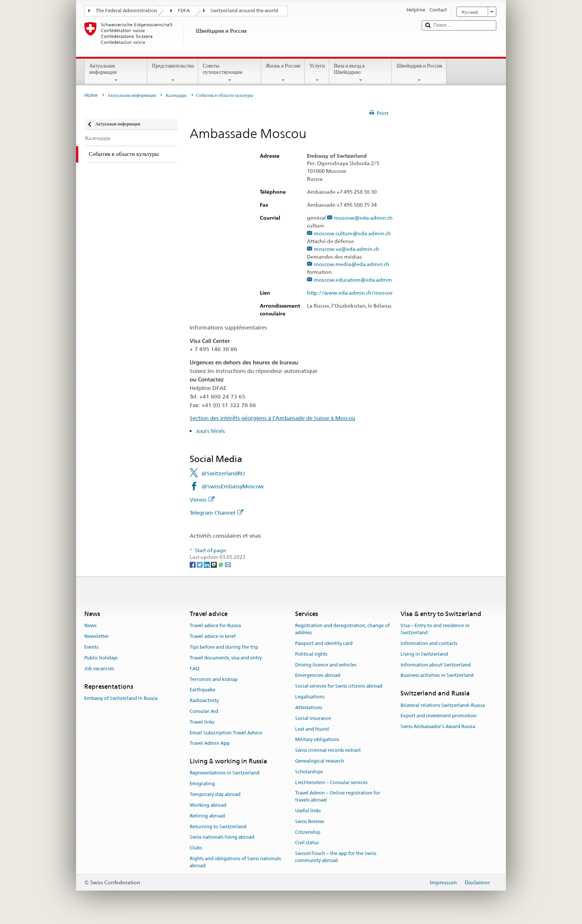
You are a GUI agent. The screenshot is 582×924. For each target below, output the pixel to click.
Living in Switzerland (424, 654)
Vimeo (202, 500)
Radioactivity (204, 700)
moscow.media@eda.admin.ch (352, 264)
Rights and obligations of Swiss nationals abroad (235, 862)
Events (91, 647)
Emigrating (202, 784)
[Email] (228, 564)
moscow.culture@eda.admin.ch (352, 234)
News (90, 626)
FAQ (194, 669)
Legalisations (310, 697)
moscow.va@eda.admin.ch (347, 249)
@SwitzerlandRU (223, 473)
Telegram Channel (216, 513)
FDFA (184, 11)
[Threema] (214, 564)
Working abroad (208, 805)
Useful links (308, 811)
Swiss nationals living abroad (222, 837)
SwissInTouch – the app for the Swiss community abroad (336, 857)
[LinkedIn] (207, 564)
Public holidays (101, 658)
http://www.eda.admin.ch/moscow (354, 293)
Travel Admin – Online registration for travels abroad (338, 797)
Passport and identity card (324, 643)
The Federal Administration (126, 11)
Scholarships (309, 772)
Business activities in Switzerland (437, 676)
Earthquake (202, 690)
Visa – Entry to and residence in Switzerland (435, 629)
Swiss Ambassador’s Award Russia (438, 726)
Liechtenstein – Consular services (331, 782)
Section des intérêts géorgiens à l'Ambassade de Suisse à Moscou (272, 418)
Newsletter (97, 637)
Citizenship (308, 832)
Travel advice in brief (213, 637)
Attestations (309, 707)
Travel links (202, 722)
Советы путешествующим (230, 73)
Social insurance (313, 718)
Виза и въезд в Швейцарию (361, 73)
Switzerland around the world (244, 11)
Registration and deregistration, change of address (342, 629)
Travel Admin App (210, 743)
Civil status (307, 843)
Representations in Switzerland (225, 773)
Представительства (173, 73)
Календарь (176, 95)
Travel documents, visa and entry (226, 658)
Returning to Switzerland (218, 827)
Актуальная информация (116, 73)
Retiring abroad (207, 816)
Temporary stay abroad (215, 794)
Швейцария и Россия (419, 73)
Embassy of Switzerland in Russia (121, 698)
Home (91, 95)
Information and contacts (429, 643)
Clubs (196, 848)
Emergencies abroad (318, 676)
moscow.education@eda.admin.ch (356, 280)
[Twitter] (200, 564)
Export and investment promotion (439, 716)
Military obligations (317, 740)
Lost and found (312, 729)
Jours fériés (210, 431)
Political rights (311, 654)
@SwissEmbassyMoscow (233, 486)
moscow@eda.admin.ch (363, 218)
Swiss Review (310, 821)
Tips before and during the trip (224, 647)
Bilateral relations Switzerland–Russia (443, 705)
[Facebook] (193, 564)
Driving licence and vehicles (326, 665)
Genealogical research (320, 761)
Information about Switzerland (436, 665)
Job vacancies (99, 669)
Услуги (317, 73)
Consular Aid (204, 711)
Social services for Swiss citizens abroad (339, 686)
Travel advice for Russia (215, 626)
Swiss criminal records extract (328, 750)
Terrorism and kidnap (214, 679)
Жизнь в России (283, 73)
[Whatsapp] (221, 564)
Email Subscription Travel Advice (226, 733)
